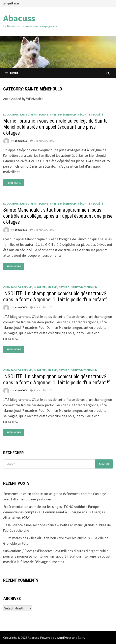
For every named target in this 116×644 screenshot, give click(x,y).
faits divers (28, 115)
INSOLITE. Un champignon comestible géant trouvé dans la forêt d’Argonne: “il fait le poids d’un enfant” (55, 297)
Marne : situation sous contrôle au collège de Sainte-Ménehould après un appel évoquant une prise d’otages (56, 127)
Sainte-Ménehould (63, 115)
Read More (14, 183)
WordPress (64, 638)
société (98, 115)
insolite (40, 287)
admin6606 (21, 141)
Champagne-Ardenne (17, 287)
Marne (43, 115)
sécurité (84, 115)
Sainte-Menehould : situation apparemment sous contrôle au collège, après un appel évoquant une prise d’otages (58, 216)
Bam (81, 638)
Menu (12, 73)
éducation (10, 115)
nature (64, 287)
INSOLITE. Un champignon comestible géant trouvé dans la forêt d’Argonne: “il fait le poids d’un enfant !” (56, 380)
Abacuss (19, 18)
